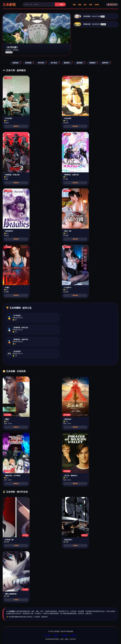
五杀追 (103, 16)
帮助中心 (56, 635)
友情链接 (65, 635)
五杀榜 (97, 5)
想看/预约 (16, 126)
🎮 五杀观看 (9, 52)
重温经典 (16, 427)
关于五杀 (48, 635)
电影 (74, 5)
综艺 (85, 5)
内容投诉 (73, 635)
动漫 (91, 5)
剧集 (80, 5)
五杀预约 (103, 24)
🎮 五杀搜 (60, 4)
